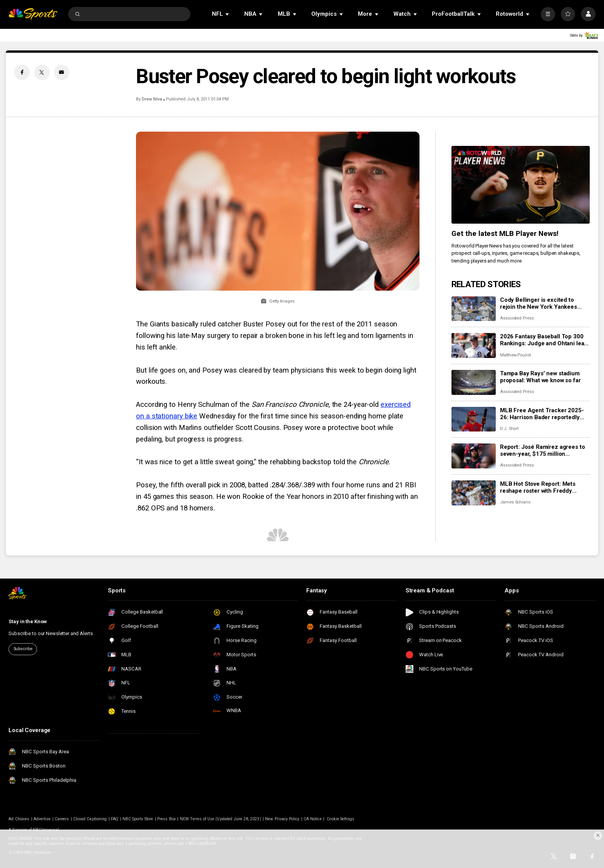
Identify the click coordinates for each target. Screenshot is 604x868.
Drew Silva (152, 99)
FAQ (115, 819)
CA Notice (312, 819)
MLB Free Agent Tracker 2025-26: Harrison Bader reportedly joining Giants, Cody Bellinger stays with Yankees (542, 414)
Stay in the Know (28, 621)
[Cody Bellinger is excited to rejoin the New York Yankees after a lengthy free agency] (474, 309)
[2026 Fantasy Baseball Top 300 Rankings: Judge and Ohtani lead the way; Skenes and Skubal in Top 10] (474, 345)
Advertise (42, 819)
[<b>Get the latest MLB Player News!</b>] (521, 185)
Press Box (166, 819)
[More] (548, 14)
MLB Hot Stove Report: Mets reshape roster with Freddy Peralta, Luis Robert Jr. (538, 487)
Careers (62, 819)
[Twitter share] (42, 72)
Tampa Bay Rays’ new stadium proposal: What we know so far (540, 377)
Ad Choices (19, 819)
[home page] (33, 14)
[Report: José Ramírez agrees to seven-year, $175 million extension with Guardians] (474, 456)
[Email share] (62, 72)
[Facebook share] (22, 72)
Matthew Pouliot (515, 355)
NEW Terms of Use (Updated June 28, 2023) (221, 819)
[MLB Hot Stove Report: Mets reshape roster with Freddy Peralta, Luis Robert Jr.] (474, 493)
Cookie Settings (341, 819)
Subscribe (23, 649)
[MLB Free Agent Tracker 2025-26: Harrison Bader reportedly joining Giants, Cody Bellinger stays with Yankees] (474, 419)
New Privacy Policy (282, 819)
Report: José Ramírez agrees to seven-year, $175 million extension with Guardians (543, 450)
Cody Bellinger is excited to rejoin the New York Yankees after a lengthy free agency (539, 303)
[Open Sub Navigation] (228, 14)
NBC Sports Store (138, 819)
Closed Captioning (90, 819)
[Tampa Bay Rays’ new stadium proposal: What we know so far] (474, 382)
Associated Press (517, 318)
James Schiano (515, 502)
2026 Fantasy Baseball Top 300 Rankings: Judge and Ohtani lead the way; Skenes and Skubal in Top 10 (544, 340)
